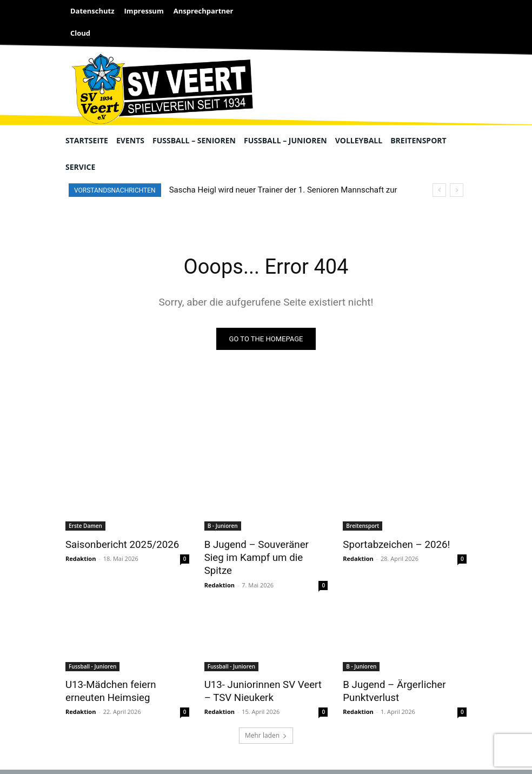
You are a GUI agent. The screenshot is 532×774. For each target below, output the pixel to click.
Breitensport (363, 526)
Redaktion (81, 557)
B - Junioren (223, 526)
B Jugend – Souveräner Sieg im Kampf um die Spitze (262, 550)
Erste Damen (85, 526)
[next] (457, 190)
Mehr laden (266, 717)
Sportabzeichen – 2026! (391, 544)
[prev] (439, 190)
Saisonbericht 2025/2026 (117, 544)
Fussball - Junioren (92, 651)
